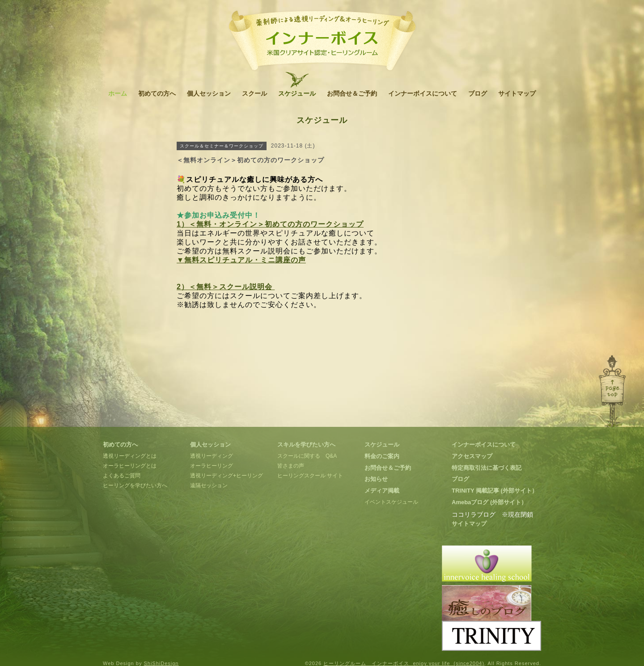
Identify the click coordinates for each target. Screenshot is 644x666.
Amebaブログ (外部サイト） (489, 502)
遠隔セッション (209, 485)
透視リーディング (212, 456)
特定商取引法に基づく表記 (487, 468)
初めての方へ (157, 93)
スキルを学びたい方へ (306, 445)
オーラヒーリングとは (130, 466)
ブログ (478, 93)
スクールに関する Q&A (307, 456)
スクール (254, 93)
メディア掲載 (382, 491)
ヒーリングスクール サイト (310, 476)
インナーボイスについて (423, 93)
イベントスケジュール (391, 502)
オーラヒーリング (212, 466)
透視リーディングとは (130, 456)
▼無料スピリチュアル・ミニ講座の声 (241, 260)
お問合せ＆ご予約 (352, 93)
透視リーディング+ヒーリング (227, 476)
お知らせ (376, 479)
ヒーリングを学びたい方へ (135, 485)
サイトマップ (517, 93)
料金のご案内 (382, 456)
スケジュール (297, 93)
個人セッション (209, 93)
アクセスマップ (472, 456)
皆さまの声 (291, 466)
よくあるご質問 (122, 476)
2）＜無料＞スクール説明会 (226, 287)
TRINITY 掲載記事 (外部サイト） (495, 491)
